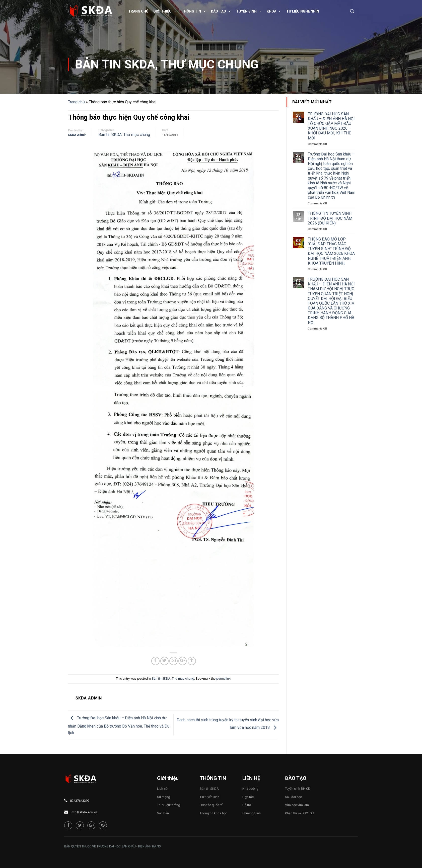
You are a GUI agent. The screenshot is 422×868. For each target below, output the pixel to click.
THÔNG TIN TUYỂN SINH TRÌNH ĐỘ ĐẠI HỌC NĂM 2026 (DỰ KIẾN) (330, 218)
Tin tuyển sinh (209, 797)
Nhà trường (250, 789)
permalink (223, 679)
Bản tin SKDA (115, 64)
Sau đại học (293, 797)
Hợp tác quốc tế (211, 805)
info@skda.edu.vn (84, 812)
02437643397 (80, 801)
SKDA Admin (77, 135)
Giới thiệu (165, 11)
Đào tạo (221, 11)
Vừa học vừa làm (297, 805)
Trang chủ (138, 11)
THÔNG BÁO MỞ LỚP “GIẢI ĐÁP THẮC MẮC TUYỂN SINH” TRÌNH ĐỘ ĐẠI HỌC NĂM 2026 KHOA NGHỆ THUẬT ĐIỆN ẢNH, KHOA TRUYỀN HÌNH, (331, 251)
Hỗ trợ (247, 805)
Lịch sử (162, 789)
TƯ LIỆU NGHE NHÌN (303, 11)
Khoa (274, 11)
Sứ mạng (164, 797)
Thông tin (194, 11)
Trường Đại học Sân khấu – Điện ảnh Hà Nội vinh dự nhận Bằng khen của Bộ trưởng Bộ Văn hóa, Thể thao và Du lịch (119, 725)
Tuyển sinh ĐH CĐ (298, 789)
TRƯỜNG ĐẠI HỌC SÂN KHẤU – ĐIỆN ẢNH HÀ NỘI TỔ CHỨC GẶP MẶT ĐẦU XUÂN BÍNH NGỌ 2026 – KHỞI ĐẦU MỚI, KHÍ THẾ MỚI (331, 126)
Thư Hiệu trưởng (169, 805)
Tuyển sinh (249, 11)
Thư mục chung (210, 64)
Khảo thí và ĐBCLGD (300, 813)
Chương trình (252, 813)
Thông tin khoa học (214, 813)
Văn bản (163, 813)
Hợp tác (248, 797)
